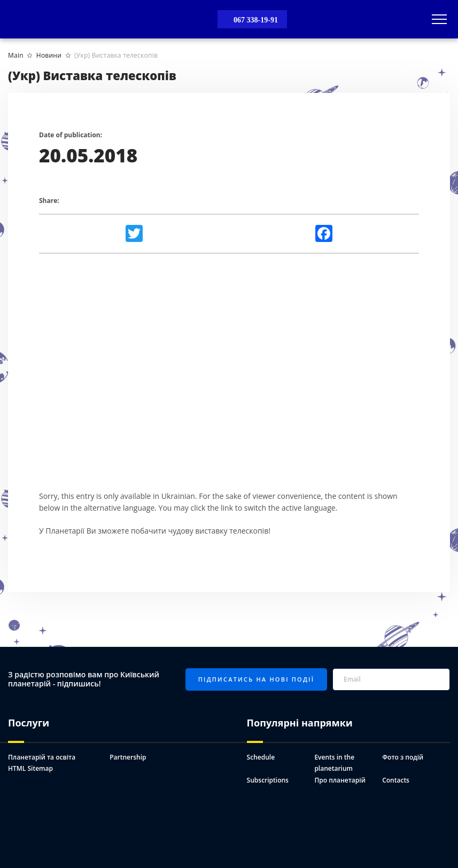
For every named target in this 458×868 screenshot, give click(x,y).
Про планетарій (340, 780)
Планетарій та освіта (42, 757)
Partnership (128, 757)
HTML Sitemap (30, 768)
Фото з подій (403, 757)
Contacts (396, 780)
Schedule (261, 757)
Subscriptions (268, 780)
